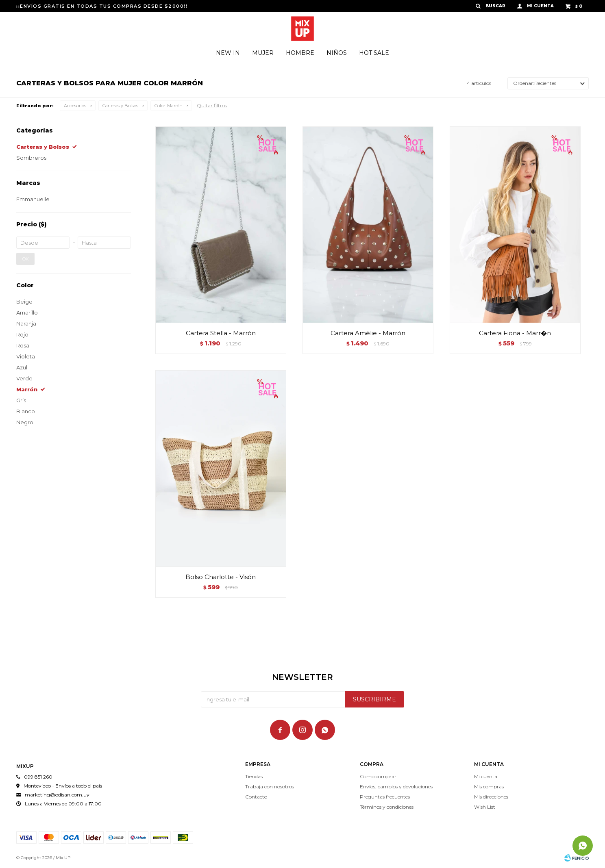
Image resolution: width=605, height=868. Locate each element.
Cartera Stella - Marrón (221, 333)
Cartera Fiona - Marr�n (515, 333)
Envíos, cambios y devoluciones (396, 787)
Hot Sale (374, 53)
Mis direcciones (491, 797)
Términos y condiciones (387, 807)
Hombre (300, 53)
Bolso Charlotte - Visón (221, 577)
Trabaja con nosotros (270, 787)
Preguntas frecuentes (385, 797)
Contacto (256, 797)
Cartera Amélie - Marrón (368, 333)
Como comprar (378, 776)
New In (228, 53)
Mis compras (489, 787)
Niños (337, 53)
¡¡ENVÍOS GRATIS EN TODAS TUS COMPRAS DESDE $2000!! (102, 6)
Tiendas (254, 776)
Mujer (263, 53)
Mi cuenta (486, 776)
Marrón (169, 106)
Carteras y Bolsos (120, 106)
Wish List (485, 807)
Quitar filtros (212, 105)
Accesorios (75, 106)
